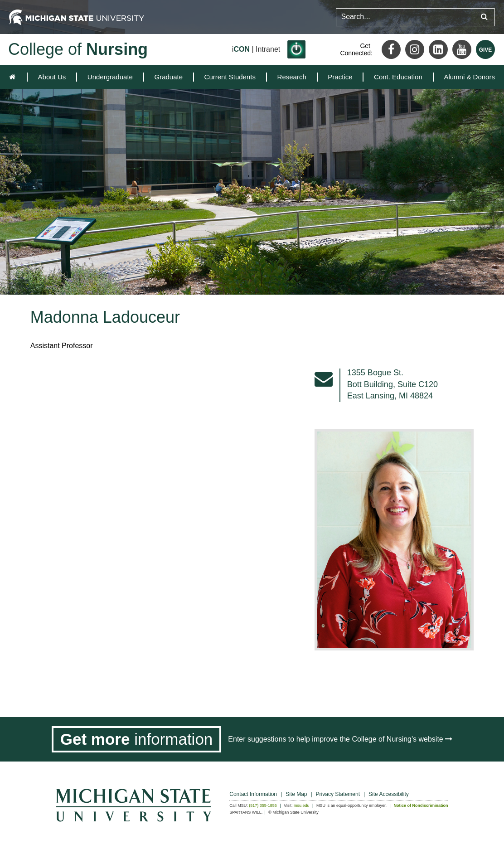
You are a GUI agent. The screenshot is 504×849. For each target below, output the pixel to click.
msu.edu (302, 805)
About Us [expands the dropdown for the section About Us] (52, 77)
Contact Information (253, 794)
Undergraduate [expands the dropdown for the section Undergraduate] (110, 77)
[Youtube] (462, 49)
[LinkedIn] (438, 49)
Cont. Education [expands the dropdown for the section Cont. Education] (398, 77)
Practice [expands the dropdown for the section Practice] (340, 77)
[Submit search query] (484, 17)
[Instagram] (415, 49)
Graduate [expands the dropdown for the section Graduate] (168, 77)
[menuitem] (52, 77)
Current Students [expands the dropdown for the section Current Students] (230, 77)
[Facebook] (391, 49)
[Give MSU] (485, 49)
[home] (14, 77)
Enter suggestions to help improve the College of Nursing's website (340, 739)
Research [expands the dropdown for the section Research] (292, 77)
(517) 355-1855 (263, 805)
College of (78, 49)
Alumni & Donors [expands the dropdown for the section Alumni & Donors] (469, 77)
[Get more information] (137, 739)
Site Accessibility (389, 794)
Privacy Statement (338, 794)
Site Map (296, 794)
